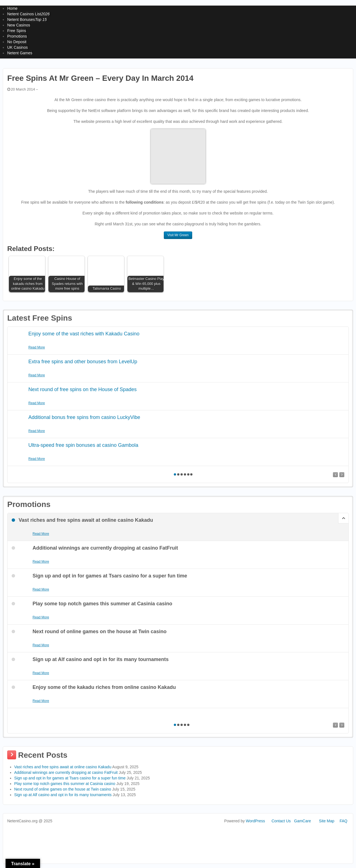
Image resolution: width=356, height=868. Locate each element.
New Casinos (19, 25)
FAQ (343, 821)
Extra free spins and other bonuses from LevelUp (83, 362)
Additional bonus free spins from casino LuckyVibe (84, 417)
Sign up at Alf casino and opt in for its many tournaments (63, 795)
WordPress (255, 821)
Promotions (17, 36)
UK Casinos (18, 47)
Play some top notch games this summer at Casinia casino (65, 784)
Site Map (327, 821)
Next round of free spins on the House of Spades (82, 389)
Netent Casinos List (29, 14)
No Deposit (17, 42)
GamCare (302, 821)
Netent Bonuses (27, 19)
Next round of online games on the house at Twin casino (63, 789)
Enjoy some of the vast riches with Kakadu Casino (84, 334)
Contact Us (281, 821)
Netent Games (20, 53)
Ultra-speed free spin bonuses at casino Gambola (83, 445)
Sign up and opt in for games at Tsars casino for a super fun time (70, 778)
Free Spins (17, 31)
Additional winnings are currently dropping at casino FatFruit (66, 772)
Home (12, 8)
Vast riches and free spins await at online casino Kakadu (63, 767)
